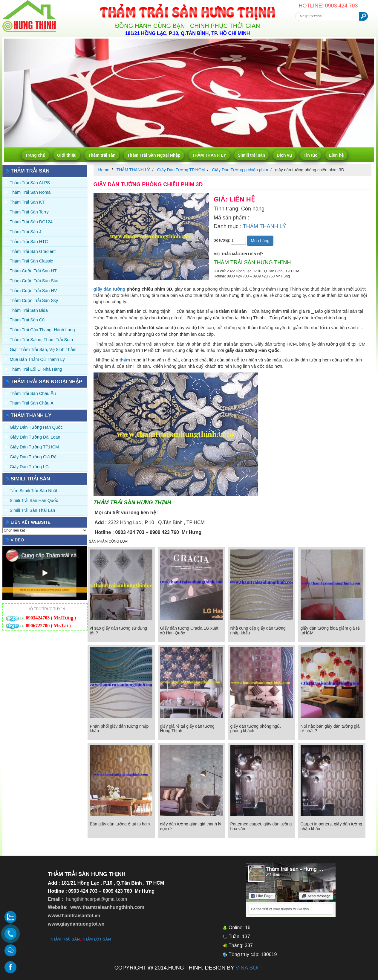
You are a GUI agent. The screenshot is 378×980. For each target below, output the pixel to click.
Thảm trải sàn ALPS (30, 183)
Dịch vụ (284, 155)
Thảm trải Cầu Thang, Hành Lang (42, 330)
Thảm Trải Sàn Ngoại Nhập (154, 155)
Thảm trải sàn (102, 155)
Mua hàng (260, 241)
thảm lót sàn (96, 939)
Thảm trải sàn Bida (29, 310)
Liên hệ (336, 155)
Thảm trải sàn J (26, 232)
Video (17, 540)
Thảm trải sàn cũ (27, 320)
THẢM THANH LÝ (209, 155)
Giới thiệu (67, 155)
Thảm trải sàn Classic (32, 261)
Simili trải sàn (251, 155)
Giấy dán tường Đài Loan (35, 437)
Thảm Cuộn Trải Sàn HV (33, 291)
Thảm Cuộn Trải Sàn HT (33, 271)
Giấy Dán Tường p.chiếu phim (240, 170)
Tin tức (310, 155)
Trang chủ (35, 155)
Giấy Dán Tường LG (29, 467)
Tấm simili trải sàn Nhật (34, 491)
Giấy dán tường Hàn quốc (36, 427)
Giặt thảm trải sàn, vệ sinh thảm (43, 349)
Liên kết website (31, 522)
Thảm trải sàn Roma (30, 192)
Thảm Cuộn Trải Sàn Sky (34, 300)
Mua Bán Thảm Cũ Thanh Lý (37, 359)
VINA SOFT (250, 968)
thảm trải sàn (65, 939)
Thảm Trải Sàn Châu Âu (33, 393)
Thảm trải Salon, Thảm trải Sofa (42, 340)
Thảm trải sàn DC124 (31, 222)
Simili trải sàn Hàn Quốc (34, 500)
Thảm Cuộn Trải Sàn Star (34, 281)
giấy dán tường (110, 289)
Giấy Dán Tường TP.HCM (35, 447)
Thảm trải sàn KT (27, 202)
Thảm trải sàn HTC (29, 242)
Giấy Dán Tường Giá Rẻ (33, 457)
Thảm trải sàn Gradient (33, 251)
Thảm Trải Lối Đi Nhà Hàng (36, 369)
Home (104, 170)
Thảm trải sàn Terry (29, 212)
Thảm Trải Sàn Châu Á (32, 403)
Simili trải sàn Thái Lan (33, 510)
